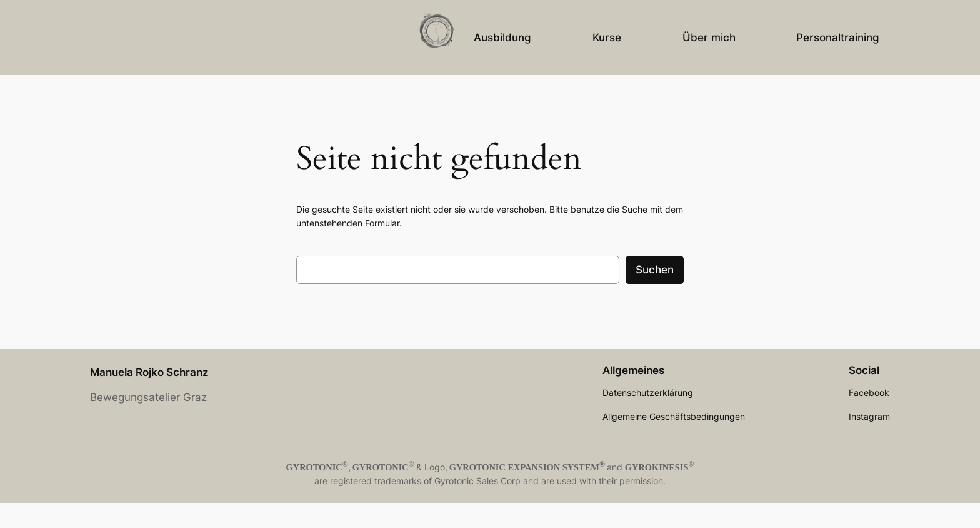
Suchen (655, 270)
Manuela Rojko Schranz (149, 372)
